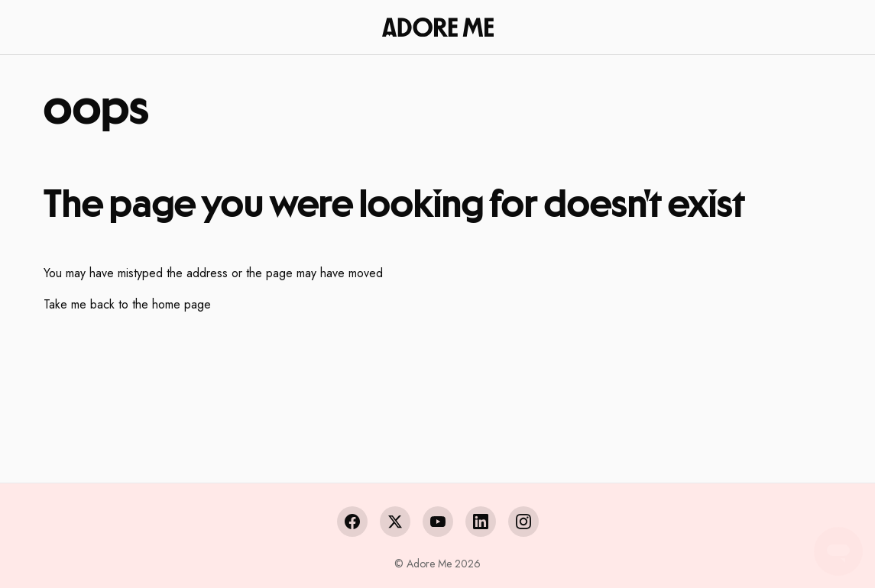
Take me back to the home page (127, 304)
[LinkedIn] (481, 522)
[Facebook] (352, 522)
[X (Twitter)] (395, 522)
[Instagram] (523, 522)
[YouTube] (438, 522)
